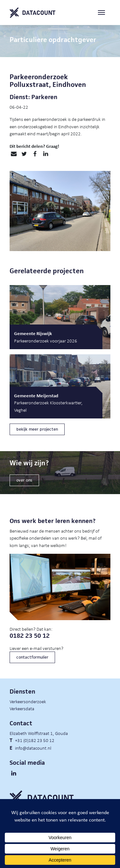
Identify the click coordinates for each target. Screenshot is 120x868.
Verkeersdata (22, 708)
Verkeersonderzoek (28, 701)
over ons (24, 480)
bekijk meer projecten (37, 429)
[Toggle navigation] (104, 13)
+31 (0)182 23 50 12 (35, 740)
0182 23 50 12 (30, 636)
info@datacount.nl (33, 748)
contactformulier (32, 657)
